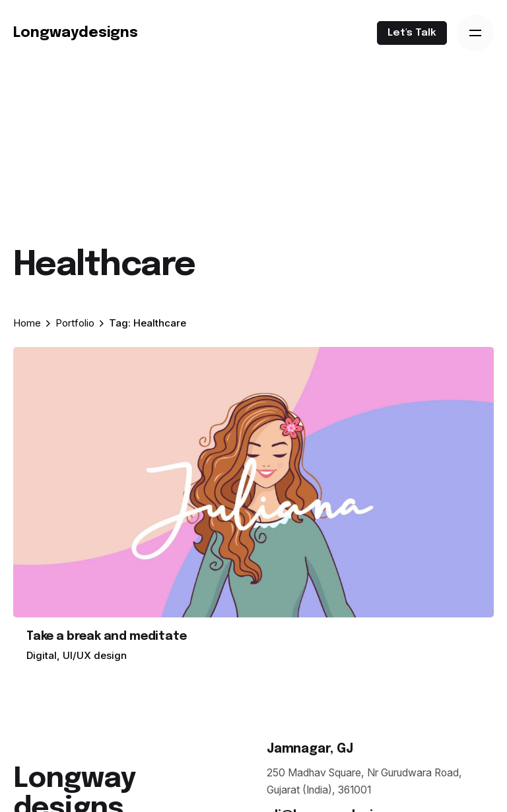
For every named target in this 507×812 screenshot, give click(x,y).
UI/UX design (95, 655)
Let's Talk (412, 33)
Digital (42, 655)
